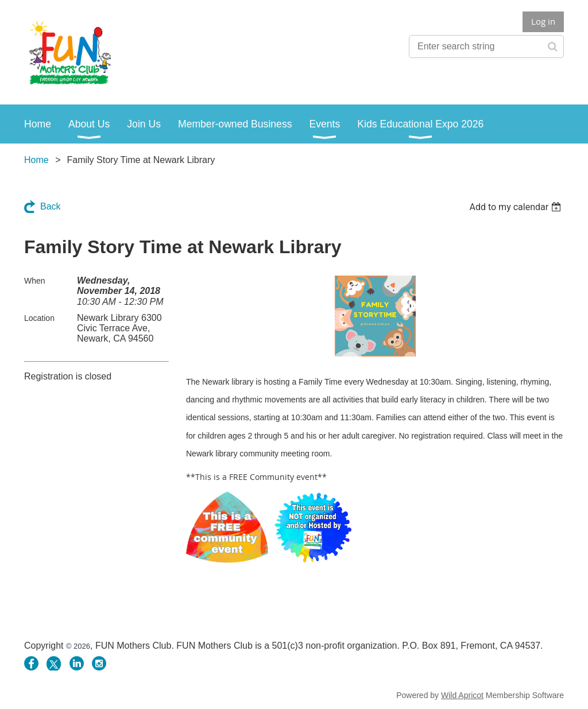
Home (36, 160)
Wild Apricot (462, 695)
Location (39, 318)
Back (51, 206)
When (35, 281)
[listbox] (517, 207)
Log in (543, 21)
